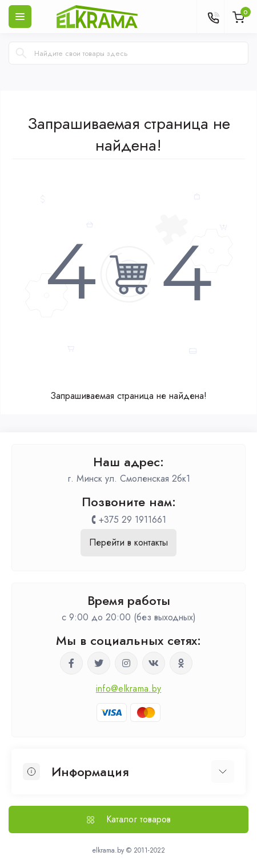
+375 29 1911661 (132, 520)
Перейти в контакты (128, 542)
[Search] (21, 53)
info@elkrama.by (129, 689)
